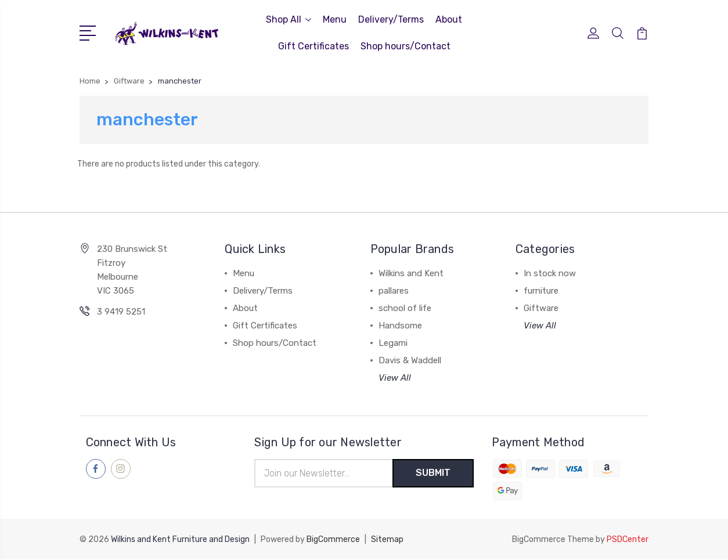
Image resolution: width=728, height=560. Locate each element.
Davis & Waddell (410, 360)
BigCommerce (333, 540)
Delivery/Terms (391, 19)
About (449, 19)
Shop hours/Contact (406, 46)
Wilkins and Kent (411, 273)
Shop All (289, 19)
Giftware (541, 308)
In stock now (550, 273)
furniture (541, 291)
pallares (394, 291)
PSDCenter (628, 540)
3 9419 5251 (121, 312)
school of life (405, 308)
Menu (335, 19)
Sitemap (387, 540)
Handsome (400, 326)
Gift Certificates (313, 46)
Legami (393, 343)
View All (395, 378)
